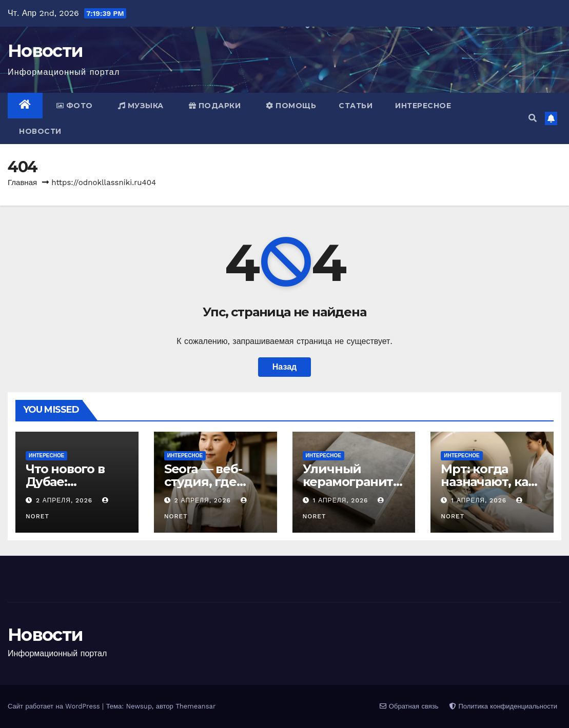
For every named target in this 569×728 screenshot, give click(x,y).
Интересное (423, 106)
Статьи (356, 106)
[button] (533, 118)
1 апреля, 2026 (341, 500)
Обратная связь (409, 706)
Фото (75, 106)
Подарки (215, 106)
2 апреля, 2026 (65, 500)
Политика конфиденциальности (503, 706)
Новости (45, 51)
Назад (284, 367)
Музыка (141, 106)
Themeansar (195, 706)
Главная (22, 183)
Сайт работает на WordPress (55, 706)
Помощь (291, 106)
